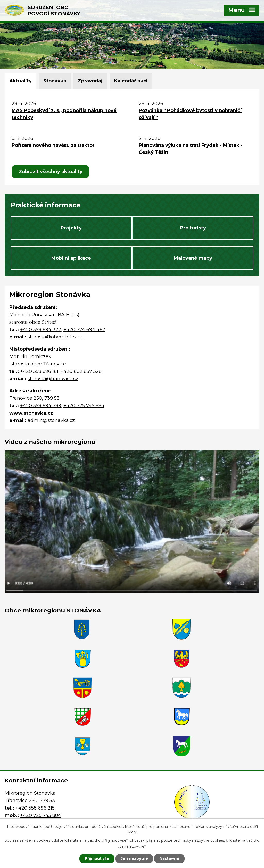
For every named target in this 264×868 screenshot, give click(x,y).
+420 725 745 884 (84, 406)
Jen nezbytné (134, 858)
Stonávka (55, 81)
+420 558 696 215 (35, 782)
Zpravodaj (90, 81)
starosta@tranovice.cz (53, 379)
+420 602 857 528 (81, 372)
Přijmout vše (97, 858)
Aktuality (20, 81)
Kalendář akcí (131, 81)
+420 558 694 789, (41, 406)
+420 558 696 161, (40, 372)
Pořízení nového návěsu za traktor (53, 145)
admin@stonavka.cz (51, 421)
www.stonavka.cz (31, 413)
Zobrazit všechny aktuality (51, 172)
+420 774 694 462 (84, 330)
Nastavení (170, 858)
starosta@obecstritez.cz (55, 337)
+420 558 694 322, (41, 330)
